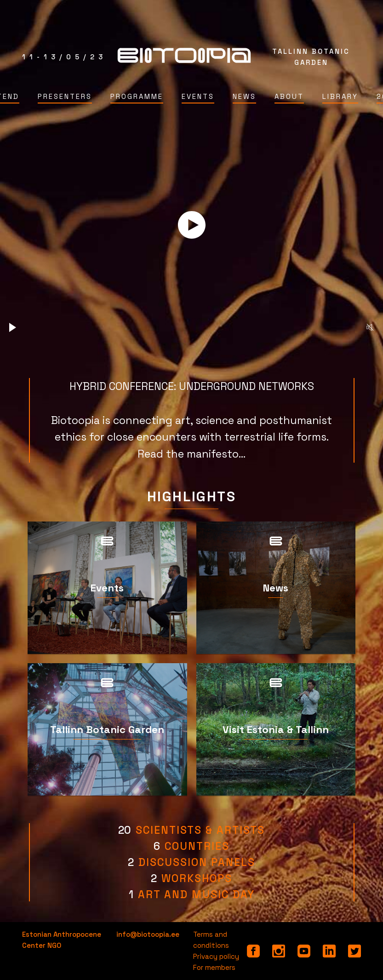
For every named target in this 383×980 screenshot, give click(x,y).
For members (214, 967)
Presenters (65, 96)
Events (198, 96)
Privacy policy (216, 956)
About (289, 96)
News (244, 96)
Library (340, 96)
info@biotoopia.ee (148, 934)
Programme (137, 96)
